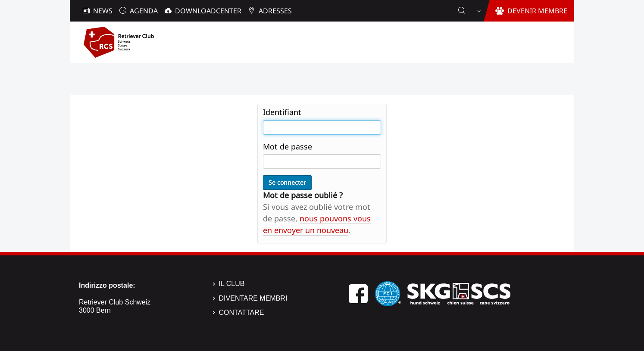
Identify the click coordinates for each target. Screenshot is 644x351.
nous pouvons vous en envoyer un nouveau (317, 224)
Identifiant (282, 112)
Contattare (242, 312)
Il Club (232, 284)
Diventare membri (253, 298)
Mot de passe (288, 146)
